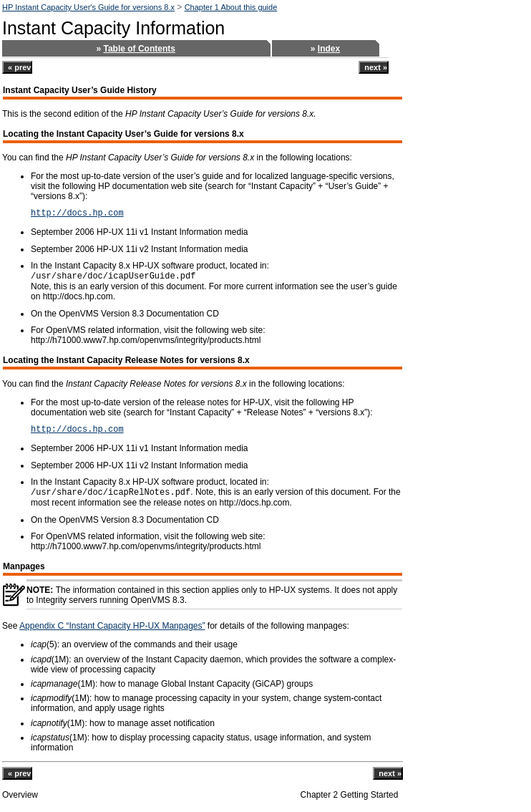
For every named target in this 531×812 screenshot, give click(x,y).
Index (329, 49)
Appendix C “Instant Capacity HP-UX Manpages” (112, 626)
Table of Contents (140, 49)
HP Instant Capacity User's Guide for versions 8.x (88, 7)
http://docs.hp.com (77, 213)
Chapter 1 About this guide (231, 7)
